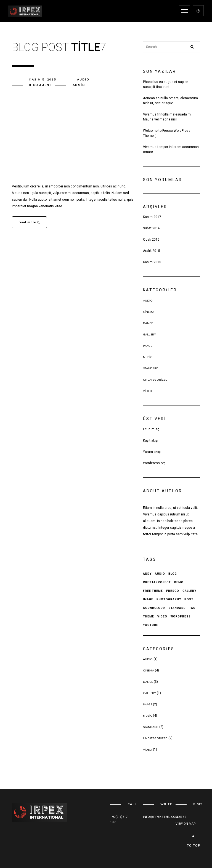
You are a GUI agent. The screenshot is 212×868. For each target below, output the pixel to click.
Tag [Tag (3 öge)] (192, 608)
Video (148, 391)
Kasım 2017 (152, 217)
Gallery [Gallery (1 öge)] (189, 591)
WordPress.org (154, 463)
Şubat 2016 (152, 228)
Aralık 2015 (152, 251)
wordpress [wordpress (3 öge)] (181, 616)
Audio (83, 80)
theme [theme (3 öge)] (149, 616)
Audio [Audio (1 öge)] (160, 574)
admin (79, 85)
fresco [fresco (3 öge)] (173, 591)
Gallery (149, 334)
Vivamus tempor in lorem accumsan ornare (171, 149)
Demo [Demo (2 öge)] (179, 582)
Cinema (149, 312)
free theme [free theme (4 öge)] (153, 591)
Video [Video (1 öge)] (162, 616)
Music (148, 357)
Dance (148, 323)
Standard (151, 368)
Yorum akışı (152, 452)
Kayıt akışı (151, 440)
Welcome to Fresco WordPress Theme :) (167, 133)
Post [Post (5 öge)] (189, 599)
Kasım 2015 (152, 262)
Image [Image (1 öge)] (148, 599)
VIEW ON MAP (186, 824)
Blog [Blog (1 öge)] (173, 574)
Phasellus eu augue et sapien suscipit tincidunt (166, 84)
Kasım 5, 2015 (43, 80)
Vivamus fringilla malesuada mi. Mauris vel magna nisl (168, 117)
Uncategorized (155, 380)
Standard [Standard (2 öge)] (177, 608)
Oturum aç (151, 429)
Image (148, 346)
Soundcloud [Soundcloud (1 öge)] (154, 608)
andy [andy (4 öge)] (147, 574)
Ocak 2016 (151, 240)
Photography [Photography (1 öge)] (169, 599)
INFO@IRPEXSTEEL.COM (161, 817)
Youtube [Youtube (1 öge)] (151, 625)
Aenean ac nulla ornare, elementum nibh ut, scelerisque (170, 101)
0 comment (40, 85)
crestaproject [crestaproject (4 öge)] (157, 582)
